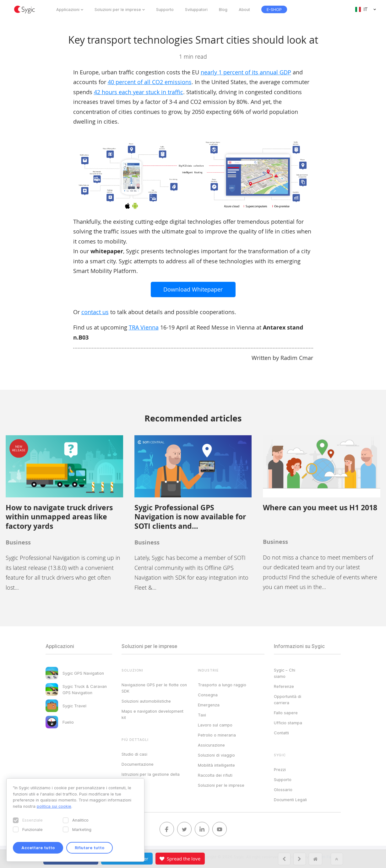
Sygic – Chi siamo (285, 673)
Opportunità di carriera (288, 699)
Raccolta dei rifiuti (215, 775)
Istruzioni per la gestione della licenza (151, 777)
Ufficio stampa (288, 723)
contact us (95, 312)
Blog (223, 9)
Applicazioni (68, 9)
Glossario (283, 790)
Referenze (284, 686)
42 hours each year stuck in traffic (139, 92)
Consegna (208, 695)
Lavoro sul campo (215, 725)
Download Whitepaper (193, 289)
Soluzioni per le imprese (118, 9)
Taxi (202, 715)
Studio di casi (134, 754)
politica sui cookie (54, 806)
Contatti (281, 733)
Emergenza (209, 705)
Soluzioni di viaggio (216, 755)
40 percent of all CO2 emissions (150, 82)
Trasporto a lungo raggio (222, 685)
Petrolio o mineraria (217, 735)
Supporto (165, 9)
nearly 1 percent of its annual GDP (246, 72)
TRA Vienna (144, 327)
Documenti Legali (290, 800)
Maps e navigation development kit (152, 714)
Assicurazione (211, 745)
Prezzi (280, 769)
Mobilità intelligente (216, 765)
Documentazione (138, 764)
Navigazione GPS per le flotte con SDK (154, 688)
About (244, 9)
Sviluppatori (196, 9)
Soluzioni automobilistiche (146, 701)
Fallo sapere (286, 713)
